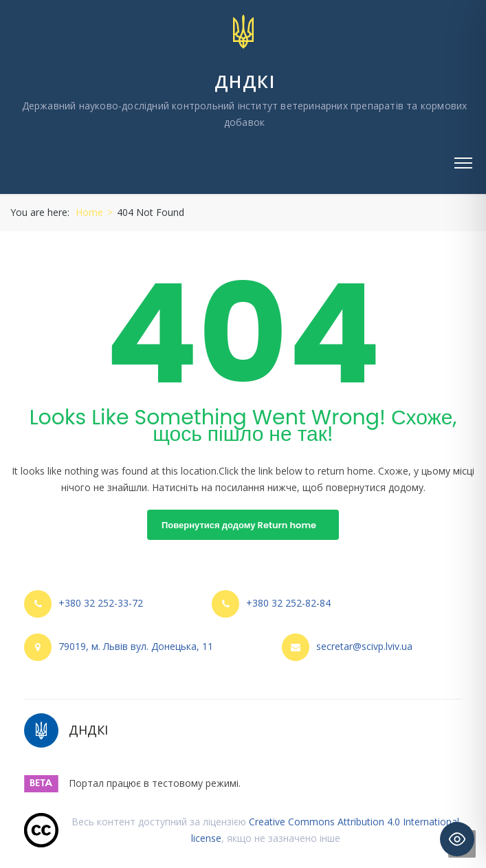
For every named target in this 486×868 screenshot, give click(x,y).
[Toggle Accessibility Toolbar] (457, 839)
